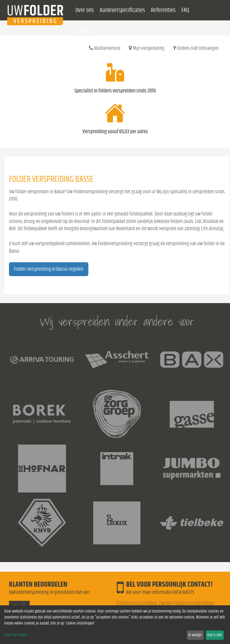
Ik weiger (195, 635)
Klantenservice (105, 48)
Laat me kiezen (15, 635)
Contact (84, 31)
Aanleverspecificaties (122, 10)
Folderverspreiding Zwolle (145, 603)
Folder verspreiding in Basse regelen (49, 269)
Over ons (85, 10)
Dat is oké (215, 635)
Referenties (163, 10)
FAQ (185, 10)
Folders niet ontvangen (196, 48)
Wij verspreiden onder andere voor (117, 322)
